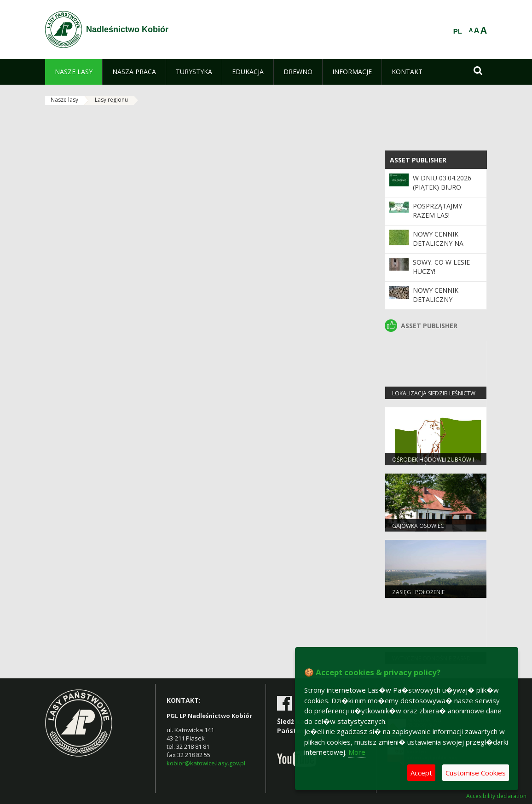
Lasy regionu (111, 100)
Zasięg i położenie (418, 592)
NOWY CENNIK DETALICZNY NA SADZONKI (438, 243)
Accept (421, 773)
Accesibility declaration (496, 796)
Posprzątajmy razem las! (437, 211)
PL (458, 31)
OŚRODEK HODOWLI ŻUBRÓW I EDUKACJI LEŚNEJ (433, 463)
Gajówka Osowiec (418, 526)
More (357, 752)
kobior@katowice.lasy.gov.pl (206, 763)
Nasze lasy (64, 100)
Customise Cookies (476, 773)
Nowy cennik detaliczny (436, 295)
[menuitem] (74, 72)
